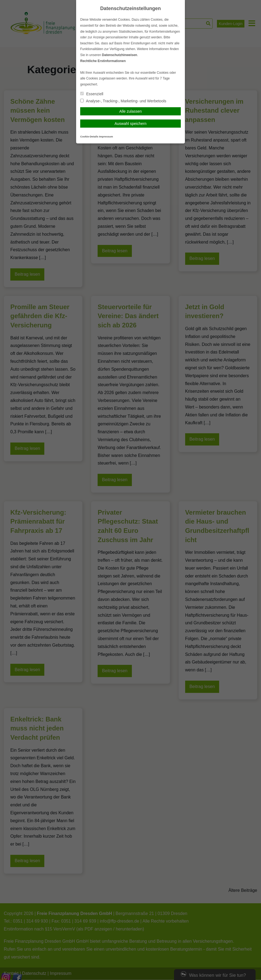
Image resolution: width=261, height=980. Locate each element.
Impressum (106, 136)
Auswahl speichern (130, 124)
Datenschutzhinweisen (119, 55)
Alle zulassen (131, 111)
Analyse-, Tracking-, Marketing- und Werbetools (123, 101)
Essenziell (92, 94)
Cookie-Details (89, 136)
